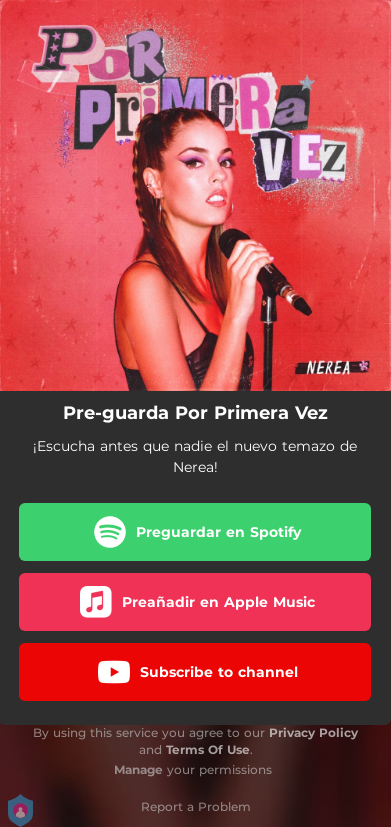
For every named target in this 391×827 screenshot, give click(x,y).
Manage (138, 769)
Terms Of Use (208, 749)
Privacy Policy (313, 732)
